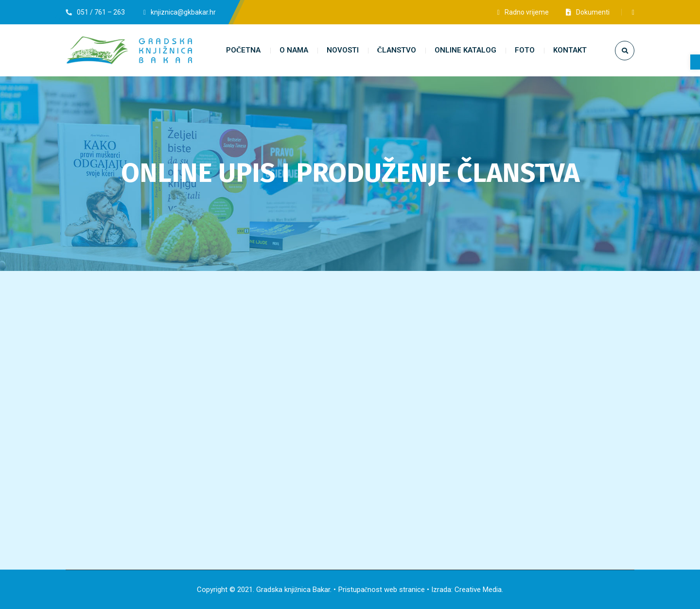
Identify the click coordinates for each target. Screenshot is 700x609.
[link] (695, 62)
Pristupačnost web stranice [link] (382, 590)
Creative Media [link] (478, 590)
